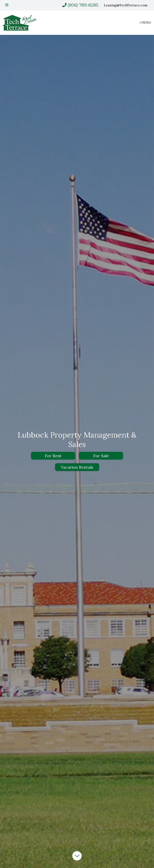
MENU (145, 23)
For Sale (101, 456)
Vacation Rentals (77, 467)
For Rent (53, 456)
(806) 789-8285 (83, 5)
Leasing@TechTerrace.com (126, 5)
